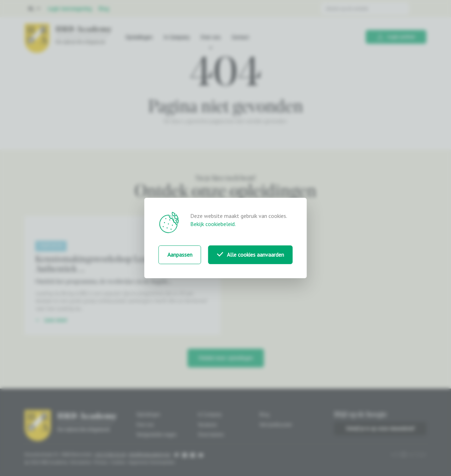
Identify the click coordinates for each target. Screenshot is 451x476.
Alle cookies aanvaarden (251, 255)
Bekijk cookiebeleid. (213, 224)
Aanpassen (180, 255)
